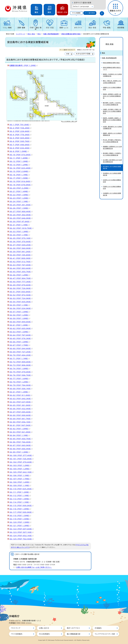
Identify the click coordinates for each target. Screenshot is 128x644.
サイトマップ (16, 628)
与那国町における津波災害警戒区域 (112, 191)
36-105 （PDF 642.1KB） (22, 472)
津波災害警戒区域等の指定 (71, 34)
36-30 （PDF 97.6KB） (20, 222)
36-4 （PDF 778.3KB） (20, 135)
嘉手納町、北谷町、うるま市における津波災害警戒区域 (112, 100)
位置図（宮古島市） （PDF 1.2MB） (24, 65)
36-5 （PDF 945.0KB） (20, 138)
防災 (39, 34)
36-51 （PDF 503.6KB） (21, 292)
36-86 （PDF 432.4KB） (21, 409)
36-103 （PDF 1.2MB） (20, 465)
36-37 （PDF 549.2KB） (21, 245)
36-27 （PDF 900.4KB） (21, 211)
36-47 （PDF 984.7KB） (21, 278)
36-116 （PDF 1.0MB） (20, 509)
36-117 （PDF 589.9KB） (22, 512)
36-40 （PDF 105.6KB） (21, 255)
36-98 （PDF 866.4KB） (21, 449)
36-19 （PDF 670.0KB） (21, 185)
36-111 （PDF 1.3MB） (20, 492)
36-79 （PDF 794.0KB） (21, 385)
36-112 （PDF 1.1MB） (20, 496)
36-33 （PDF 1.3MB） (20, 232)
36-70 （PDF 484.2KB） (21, 355)
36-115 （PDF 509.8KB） (22, 506)
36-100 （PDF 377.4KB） (22, 455)
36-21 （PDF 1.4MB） (20, 191)
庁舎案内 (98, 628)
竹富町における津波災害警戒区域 (112, 184)
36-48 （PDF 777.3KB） (21, 282)
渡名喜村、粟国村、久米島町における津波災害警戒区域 (112, 151)
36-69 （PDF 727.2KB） (21, 352)
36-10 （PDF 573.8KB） (21, 155)
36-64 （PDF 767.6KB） (21, 335)
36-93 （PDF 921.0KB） (21, 432)
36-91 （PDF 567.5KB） (21, 425)
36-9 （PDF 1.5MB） (19, 151)
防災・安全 (92, 28)
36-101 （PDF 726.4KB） (22, 459)
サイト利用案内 (17, 634)
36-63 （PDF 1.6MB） (20, 332)
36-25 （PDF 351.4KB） (21, 205)
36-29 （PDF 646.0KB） (21, 218)
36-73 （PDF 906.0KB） (21, 365)
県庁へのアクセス (73, 628)
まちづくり (78, 28)
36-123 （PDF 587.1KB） (22, 532)
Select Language (81, 6)
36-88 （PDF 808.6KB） (21, 415)
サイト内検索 (76, 13)
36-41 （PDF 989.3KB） (21, 258)
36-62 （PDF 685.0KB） (21, 328)
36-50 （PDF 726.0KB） (21, 288)
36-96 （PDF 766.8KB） (21, 442)
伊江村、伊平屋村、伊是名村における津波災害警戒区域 (112, 137)
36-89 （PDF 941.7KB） (21, 419)
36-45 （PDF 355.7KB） (21, 272)
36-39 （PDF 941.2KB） (21, 252)
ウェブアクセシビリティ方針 (105, 634)
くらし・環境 (7, 28)
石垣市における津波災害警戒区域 (112, 178)
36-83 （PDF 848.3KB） (21, 399)
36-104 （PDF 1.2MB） (20, 469)
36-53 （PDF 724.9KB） (21, 298)
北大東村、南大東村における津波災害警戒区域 (112, 158)
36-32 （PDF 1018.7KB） (22, 228)
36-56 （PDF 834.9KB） (21, 308)
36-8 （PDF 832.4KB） (20, 148)
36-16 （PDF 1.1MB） (20, 175)
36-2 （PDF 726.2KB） (20, 128)
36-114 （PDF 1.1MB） (20, 502)
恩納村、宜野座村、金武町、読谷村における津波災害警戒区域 (112, 93)
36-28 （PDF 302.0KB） (21, 215)
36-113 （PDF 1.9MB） (20, 499)
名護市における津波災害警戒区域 (112, 85)
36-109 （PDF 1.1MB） (20, 485)
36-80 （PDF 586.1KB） (21, 389)
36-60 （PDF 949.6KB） (21, 322)
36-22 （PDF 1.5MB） (20, 195)
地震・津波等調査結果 (51, 34)
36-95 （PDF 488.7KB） (21, 439)
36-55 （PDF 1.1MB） (20, 305)
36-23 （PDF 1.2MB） (20, 198)
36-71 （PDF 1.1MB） (20, 359)
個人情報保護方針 (74, 634)
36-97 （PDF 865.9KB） (21, 445)
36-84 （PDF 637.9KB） (21, 402)
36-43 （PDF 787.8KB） (21, 265)
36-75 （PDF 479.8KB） (21, 372)
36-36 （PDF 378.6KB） (21, 242)
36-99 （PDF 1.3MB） (20, 452)
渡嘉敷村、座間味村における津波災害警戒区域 (112, 144)
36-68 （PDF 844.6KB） (21, 348)
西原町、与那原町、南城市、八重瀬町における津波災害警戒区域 (112, 117)
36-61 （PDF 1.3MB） (20, 325)
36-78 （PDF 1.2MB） (20, 382)
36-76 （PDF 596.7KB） (21, 375)
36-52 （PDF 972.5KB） (21, 295)
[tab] (76, 13)
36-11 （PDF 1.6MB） (20, 158)
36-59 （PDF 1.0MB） (20, 318)
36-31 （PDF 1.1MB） (20, 225)
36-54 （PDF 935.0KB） (21, 302)
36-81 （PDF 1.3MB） (20, 392)
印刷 (68, 54)
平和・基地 (107, 28)
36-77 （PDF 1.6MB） (20, 379)
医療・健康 (21, 28)
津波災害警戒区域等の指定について (112, 65)
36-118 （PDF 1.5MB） (20, 516)
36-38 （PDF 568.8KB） (21, 248)
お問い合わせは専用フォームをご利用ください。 (34, 567)
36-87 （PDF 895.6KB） (21, 412)
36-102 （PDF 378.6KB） (22, 462)
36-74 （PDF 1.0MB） (20, 369)
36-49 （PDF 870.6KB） (21, 285)
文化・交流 (50, 28)
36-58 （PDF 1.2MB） (20, 315)
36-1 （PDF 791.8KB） (20, 125)
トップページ (21, 34)
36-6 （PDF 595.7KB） (20, 141)
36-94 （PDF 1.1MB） (20, 435)
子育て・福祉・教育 (36, 28)
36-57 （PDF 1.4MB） (20, 312)
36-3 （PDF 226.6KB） (20, 131)
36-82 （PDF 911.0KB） (21, 395)
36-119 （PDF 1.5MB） (20, 519)
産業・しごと (64, 28)
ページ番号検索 (90, 13)
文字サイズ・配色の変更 (83, 3)
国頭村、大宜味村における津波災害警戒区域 (112, 72)
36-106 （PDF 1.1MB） (20, 475)
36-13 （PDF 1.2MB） (20, 165)
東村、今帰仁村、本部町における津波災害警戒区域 (112, 78)
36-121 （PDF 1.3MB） (20, 526)
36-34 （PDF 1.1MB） (20, 235)
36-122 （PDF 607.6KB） (22, 529)
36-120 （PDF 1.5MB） (20, 522)
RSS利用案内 (44, 634)
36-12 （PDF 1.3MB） (20, 161)
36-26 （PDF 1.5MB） (20, 208)
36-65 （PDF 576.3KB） (21, 338)
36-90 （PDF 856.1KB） (21, 422)
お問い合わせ (44, 628)
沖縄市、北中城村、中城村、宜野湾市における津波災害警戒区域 (112, 108)
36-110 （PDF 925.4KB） (22, 489)
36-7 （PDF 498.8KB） (20, 145)
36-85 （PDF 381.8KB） (21, 405)
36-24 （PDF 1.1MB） (20, 201)
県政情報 (121, 28)
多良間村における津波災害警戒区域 (112, 171)
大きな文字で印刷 (83, 54)
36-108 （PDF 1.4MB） (20, 482)
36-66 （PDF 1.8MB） (20, 342)
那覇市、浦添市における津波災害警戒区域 (112, 131)
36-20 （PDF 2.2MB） (20, 188)
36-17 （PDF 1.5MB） (20, 178)
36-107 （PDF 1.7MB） (20, 479)
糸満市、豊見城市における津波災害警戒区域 (112, 124)
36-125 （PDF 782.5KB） (22, 539)
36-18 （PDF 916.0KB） (21, 181)
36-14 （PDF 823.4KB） (21, 168)
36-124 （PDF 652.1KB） (22, 536)
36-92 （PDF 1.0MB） (20, 429)
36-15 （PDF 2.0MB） (20, 171)
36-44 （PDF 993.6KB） (21, 268)
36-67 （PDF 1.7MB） (20, 345)
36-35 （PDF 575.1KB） (21, 238)
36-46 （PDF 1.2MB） (20, 275)
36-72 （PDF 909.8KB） (21, 362)
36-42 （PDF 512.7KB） (21, 262)
